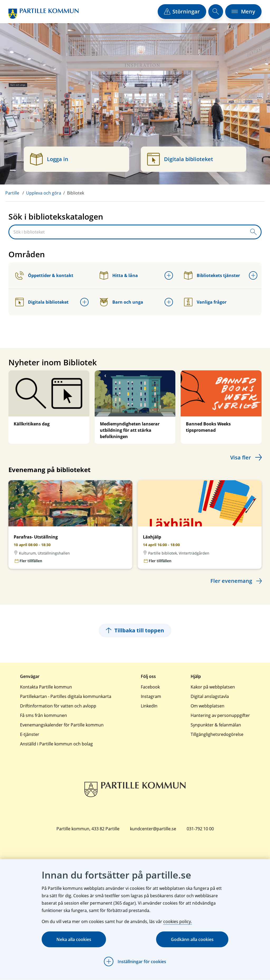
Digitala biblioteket (42, 302)
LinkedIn (149, 706)
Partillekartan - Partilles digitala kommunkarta (66, 696)
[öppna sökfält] (216, 12)
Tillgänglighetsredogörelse (217, 734)
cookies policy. (178, 921)
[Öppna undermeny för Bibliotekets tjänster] (253, 275)
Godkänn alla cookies (192, 939)
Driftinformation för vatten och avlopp (58, 706)
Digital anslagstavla (210, 696)
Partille (12, 193)
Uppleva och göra (44, 193)
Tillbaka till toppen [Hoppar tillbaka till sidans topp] (135, 630)
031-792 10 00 (200, 829)
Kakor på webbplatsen (213, 687)
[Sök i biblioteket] (128, 232)
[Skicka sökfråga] (253, 232)
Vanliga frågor (205, 302)
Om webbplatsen (208, 706)
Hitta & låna (119, 275)
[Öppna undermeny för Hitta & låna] (169, 275)
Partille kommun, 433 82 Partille (88, 829)
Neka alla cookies (74, 939)
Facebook (150, 687)
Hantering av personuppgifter (220, 715)
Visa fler (241, 457)
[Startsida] (44, 14)
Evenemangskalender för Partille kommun (62, 725)
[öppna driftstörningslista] (182, 12)
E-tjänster (30, 734)
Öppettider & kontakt (44, 275)
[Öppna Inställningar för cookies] (135, 962)
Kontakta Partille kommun (46, 687)
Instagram (151, 696)
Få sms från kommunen (44, 715)
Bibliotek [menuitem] (76, 193)
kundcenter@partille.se (153, 829)
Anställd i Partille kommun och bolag (56, 744)
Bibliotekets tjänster (212, 275)
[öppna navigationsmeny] (243, 12)
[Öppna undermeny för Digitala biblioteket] (84, 302)
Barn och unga (121, 302)
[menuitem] (16, 193)
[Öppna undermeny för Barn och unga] (169, 302)
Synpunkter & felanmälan (216, 725)
